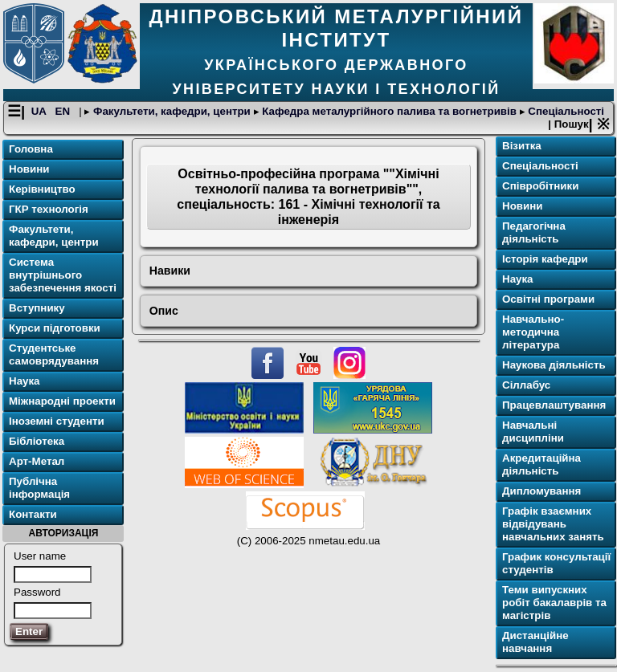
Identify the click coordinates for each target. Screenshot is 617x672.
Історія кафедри (545, 259)
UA (40, 111)
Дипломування (541, 491)
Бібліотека (37, 441)
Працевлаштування (554, 405)
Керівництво (42, 189)
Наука (25, 381)
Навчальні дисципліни (533, 432)
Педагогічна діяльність (534, 232)
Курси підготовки (55, 328)
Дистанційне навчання (535, 642)
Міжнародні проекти (62, 401)
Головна (31, 149)
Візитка (522, 146)
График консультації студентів (556, 563)
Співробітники (540, 186)
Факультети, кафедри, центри (172, 111)
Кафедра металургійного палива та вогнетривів (390, 111)
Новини (29, 169)
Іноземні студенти (57, 421)
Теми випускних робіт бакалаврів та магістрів (554, 603)
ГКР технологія (49, 209)
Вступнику (37, 308)
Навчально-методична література (533, 332)
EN (64, 111)
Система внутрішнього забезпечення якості (63, 275)
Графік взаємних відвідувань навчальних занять (553, 524)
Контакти (33, 514)
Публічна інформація (39, 488)
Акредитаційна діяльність (541, 464)
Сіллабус (526, 385)
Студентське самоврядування (54, 354)
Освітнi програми (548, 299)
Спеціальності (565, 111)
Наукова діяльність (554, 365)
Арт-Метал (37, 461)
